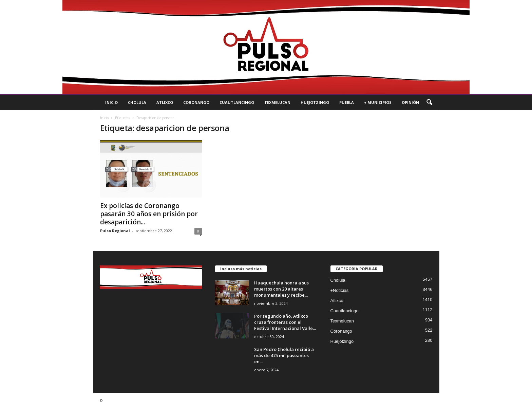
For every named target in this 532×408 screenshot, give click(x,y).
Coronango (196, 102)
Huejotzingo (315, 102)
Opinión (410, 102)
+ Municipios (378, 102)
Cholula (137, 102)
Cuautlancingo (237, 102)
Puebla (347, 102)
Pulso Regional (115, 231)
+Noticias (340, 290)
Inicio (111, 102)
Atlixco (165, 102)
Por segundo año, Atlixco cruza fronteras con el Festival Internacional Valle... (285, 322)
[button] (429, 103)
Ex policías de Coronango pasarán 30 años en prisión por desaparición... (149, 214)
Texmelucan (277, 102)
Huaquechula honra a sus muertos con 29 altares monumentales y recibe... (281, 289)
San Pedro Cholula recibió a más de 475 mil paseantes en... (284, 355)
